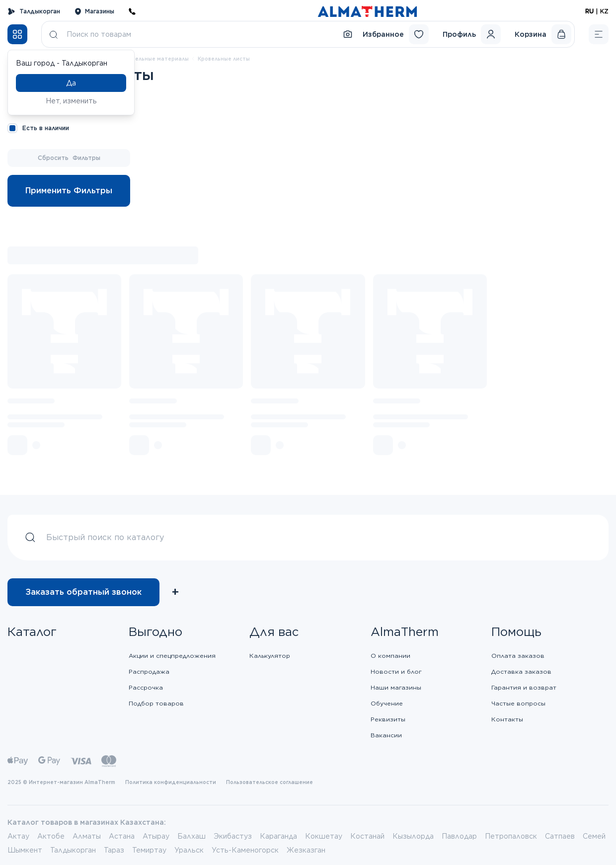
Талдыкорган (34, 11)
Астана (122, 836)
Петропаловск (511, 836)
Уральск (189, 850)
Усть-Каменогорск (245, 850)
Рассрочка (146, 687)
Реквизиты (388, 719)
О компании (390, 656)
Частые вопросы (518, 703)
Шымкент (25, 850)
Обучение (387, 703)
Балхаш (192, 836)
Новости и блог (396, 671)
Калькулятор (270, 656)
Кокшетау (324, 836)
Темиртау (149, 850)
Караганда (278, 836)
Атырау (156, 836)
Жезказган (306, 850)
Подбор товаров (156, 703)
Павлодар (459, 836)
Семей (594, 836)
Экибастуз (233, 836)
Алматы (87, 836)
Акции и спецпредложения (172, 656)
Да (71, 83)
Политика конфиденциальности (171, 782)
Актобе (51, 836)
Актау (18, 836)
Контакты (507, 719)
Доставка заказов (521, 671)
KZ (604, 11)
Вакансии (386, 735)
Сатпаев (560, 836)
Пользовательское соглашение (269, 782)
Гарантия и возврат (524, 687)
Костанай (367, 836)
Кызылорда (413, 836)
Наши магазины (396, 687)
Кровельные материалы (155, 59)
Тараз (114, 850)
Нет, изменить (71, 101)
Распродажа (149, 671)
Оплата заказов (518, 656)
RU (589, 11)
